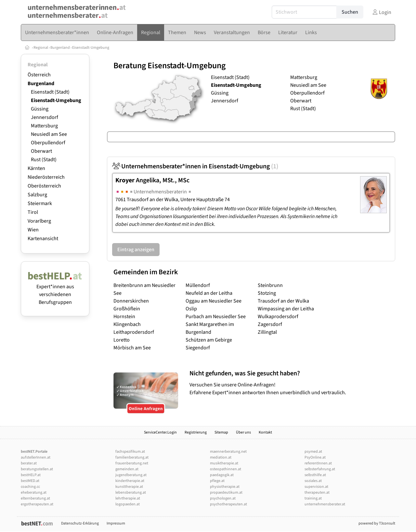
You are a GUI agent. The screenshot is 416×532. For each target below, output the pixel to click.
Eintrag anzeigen (136, 250)
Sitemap (221, 432)
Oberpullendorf (48, 143)
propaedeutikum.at (226, 493)
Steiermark (40, 203)
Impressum (116, 523)
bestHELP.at (31, 475)
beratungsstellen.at (37, 469)
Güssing (40, 109)
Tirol (33, 212)
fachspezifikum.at (130, 452)
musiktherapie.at (224, 463)
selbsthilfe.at (315, 475)
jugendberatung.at (131, 475)
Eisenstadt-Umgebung (91, 48)
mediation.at (221, 457)
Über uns (243, 432)
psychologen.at (223, 498)
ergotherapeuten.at (37, 504)
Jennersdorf (45, 117)
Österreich (39, 75)
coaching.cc (30, 487)
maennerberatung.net (228, 452)
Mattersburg (44, 126)
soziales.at (313, 481)
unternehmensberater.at (325, 504)
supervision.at (316, 487)
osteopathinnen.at (226, 469)
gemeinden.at (127, 469)
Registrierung (196, 432)
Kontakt (265, 432)
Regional (41, 48)
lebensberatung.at (131, 493)
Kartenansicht (43, 239)
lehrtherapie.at (128, 498)
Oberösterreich (44, 186)
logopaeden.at (128, 504)
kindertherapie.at (130, 481)
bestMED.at (30, 481)
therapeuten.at (317, 493)
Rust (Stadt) (44, 160)
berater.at (29, 463)
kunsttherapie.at (129, 487)
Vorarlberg (39, 221)
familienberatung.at (132, 457)
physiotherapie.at (225, 487)
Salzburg (37, 195)
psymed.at (313, 452)
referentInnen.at (318, 463)
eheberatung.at (34, 493)
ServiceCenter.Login (160, 432)
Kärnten (36, 168)
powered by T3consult (377, 523)
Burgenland (60, 48)
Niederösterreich (46, 177)
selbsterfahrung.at (320, 469)
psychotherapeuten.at (228, 504)
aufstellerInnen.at (36, 457)
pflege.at (217, 481)
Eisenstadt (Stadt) (50, 92)
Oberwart (41, 151)
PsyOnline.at (315, 457)
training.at (313, 498)
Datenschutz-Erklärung (80, 523)
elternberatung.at (35, 498)
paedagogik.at (222, 475)
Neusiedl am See (49, 134)
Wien (33, 230)
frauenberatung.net (132, 463)
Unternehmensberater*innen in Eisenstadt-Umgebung (195, 166)
